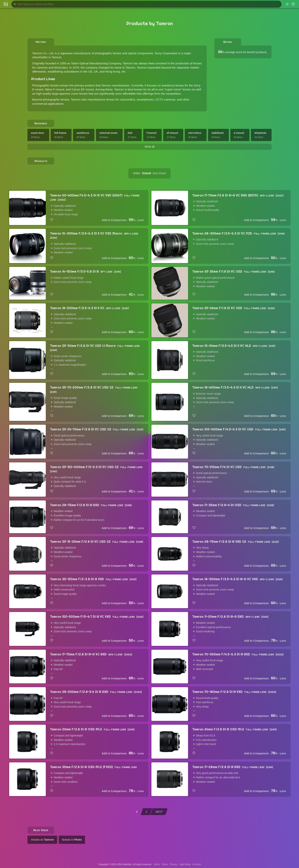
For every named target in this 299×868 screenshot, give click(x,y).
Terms (165, 864)
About (157, 864)
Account (197, 864)
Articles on (42, 840)
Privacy (174, 864)
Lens (141, 220)
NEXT (159, 812)
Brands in (72, 840)
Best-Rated (159, 173)
